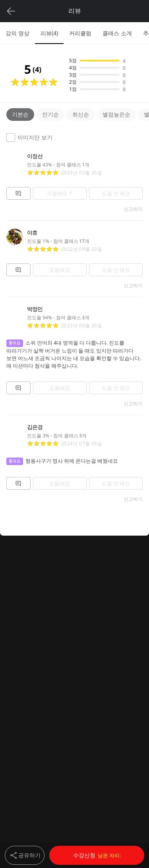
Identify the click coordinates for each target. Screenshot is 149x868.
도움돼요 (60, 193)
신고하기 (133, 209)
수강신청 (97, 855)
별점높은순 (116, 114)
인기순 (50, 114)
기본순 (20, 114)
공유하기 (25, 855)
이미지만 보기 (29, 137)
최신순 (81, 114)
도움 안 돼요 (116, 193)
